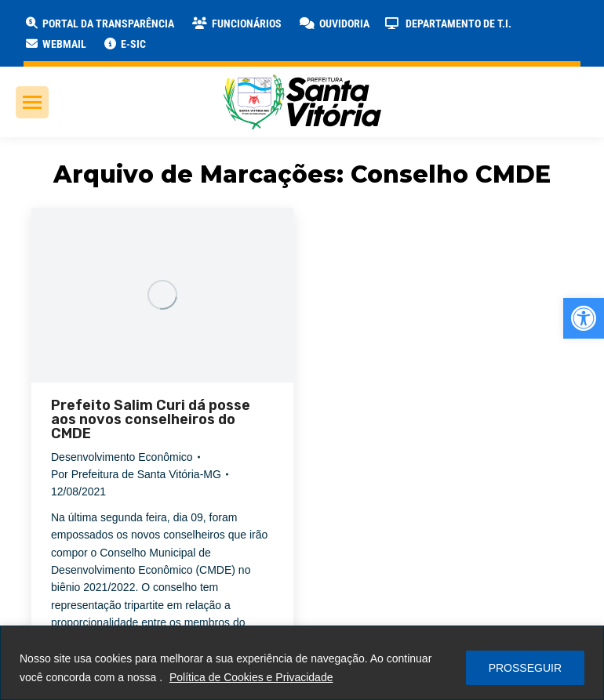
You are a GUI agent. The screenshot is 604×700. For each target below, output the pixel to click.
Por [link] (136, 474)
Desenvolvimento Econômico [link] (122, 457)
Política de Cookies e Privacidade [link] (251, 677)
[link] (584, 318)
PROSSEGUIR (525, 668)
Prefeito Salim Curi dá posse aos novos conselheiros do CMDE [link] (151, 419)
